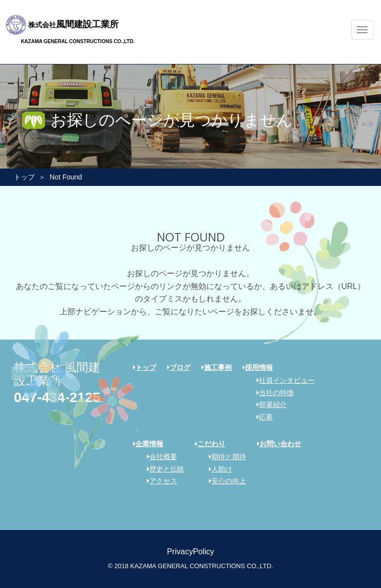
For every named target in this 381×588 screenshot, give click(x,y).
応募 (261, 417)
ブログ (179, 367)
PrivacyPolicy (190, 552)
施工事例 (217, 367)
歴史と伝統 (162, 469)
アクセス (159, 481)
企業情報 (148, 444)
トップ (24, 177)
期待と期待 (224, 457)
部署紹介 (268, 405)
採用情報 (258, 367)
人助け (217, 469)
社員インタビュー (282, 380)
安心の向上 (224, 481)
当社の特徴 (272, 393)
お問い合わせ (279, 444)
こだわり (210, 444)
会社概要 (159, 457)
